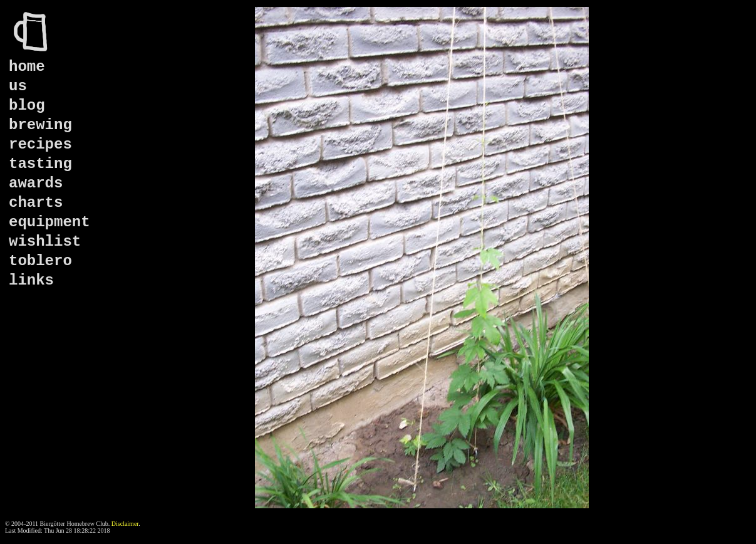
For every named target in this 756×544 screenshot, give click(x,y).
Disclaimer (125, 524)
